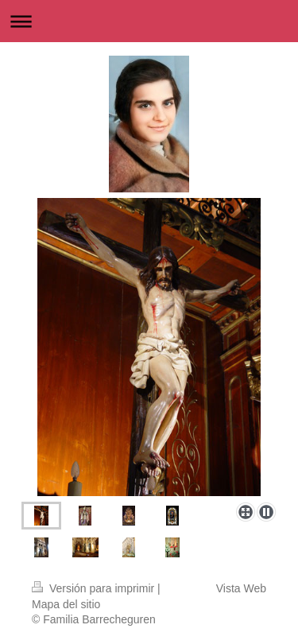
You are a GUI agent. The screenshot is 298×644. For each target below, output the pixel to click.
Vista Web (241, 588)
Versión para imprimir (95, 588)
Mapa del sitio (66, 604)
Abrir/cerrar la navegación (149, 21)
